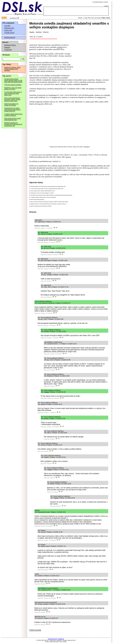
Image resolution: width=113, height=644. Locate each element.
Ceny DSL (7, 26)
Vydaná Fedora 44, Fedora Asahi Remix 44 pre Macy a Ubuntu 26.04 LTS (12, 109)
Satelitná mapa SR (10, 37)
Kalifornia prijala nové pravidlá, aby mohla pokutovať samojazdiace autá (13, 124)
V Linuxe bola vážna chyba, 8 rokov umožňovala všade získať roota (13, 93)
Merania (14, 45)
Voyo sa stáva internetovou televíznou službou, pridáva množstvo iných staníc (12, 99)
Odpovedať (37, 228)
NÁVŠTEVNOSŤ (52, 639)
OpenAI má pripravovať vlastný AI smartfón (11, 104)
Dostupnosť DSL (9, 28)
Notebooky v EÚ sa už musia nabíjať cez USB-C (13, 88)
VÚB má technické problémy (13, 85)
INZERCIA (61, 639)
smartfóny (39, 32)
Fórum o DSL (8, 30)
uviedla (60, 47)
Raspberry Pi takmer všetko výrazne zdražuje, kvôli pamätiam (12, 69)
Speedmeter (8, 45)
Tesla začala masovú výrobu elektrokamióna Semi (12, 119)
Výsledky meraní (9, 33)
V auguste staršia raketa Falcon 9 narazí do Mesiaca (13, 115)
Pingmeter (7, 47)
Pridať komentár (35, 630)
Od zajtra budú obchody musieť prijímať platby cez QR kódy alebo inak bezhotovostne (13, 80)
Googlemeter (8, 50)
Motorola (46, 32)
